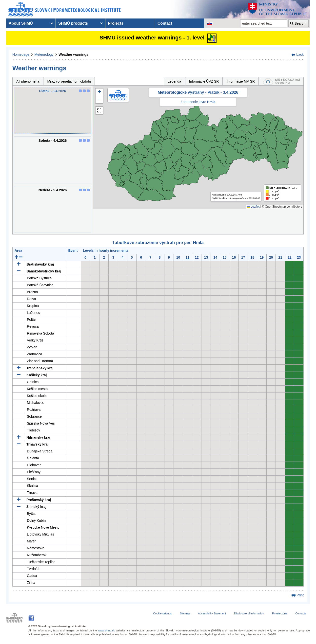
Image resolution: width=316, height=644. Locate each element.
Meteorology (44, 54)
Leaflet (253, 207)
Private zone (280, 613)
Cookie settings (162, 613)
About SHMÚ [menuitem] (21, 23)
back (300, 54)
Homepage (21, 54)
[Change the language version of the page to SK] (210, 23)
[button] (99, 92)
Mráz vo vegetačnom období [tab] (69, 81)
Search (300, 23)
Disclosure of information (249, 613)
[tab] (281, 81)
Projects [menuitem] (116, 23)
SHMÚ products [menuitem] (73, 23)
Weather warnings (74, 54)
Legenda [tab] (174, 81)
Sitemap (185, 613)
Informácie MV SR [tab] (241, 81)
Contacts (301, 613)
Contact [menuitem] (165, 23)
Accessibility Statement (212, 613)
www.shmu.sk (106, 630)
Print (300, 595)
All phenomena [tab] (28, 81)
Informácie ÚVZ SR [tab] (204, 81)
